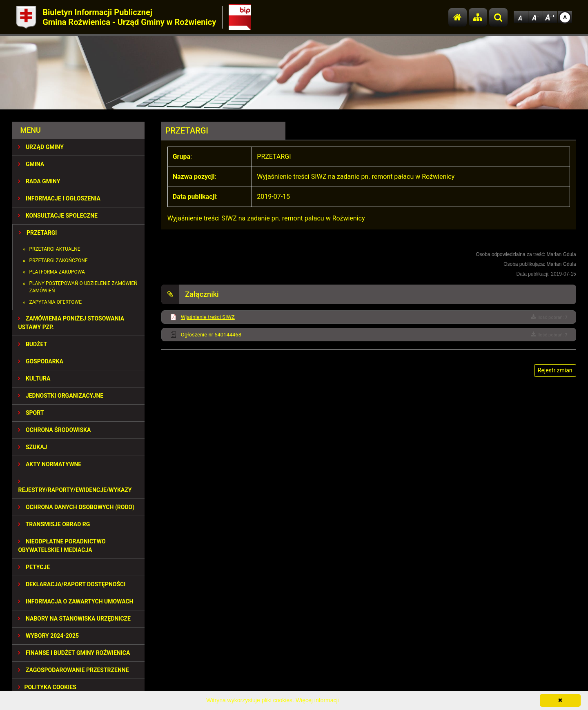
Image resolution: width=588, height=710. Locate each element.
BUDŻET (32, 344)
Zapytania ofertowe (55, 302)
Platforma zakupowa (57, 272)
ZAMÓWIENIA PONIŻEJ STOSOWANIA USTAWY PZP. (71, 323)
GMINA (31, 164)
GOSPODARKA (41, 361)
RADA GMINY (39, 181)
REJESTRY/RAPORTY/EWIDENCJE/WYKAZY (75, 486)
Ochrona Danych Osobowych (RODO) (76, 507)
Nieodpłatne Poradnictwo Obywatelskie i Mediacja (62, 546)
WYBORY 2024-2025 (48, 636)
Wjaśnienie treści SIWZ (208, 317)
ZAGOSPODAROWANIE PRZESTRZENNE (73, 670)
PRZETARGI (38, 233)
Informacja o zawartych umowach (76, 601)
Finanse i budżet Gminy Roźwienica (74, 653)
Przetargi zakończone (58, 260)
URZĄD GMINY (41, 147)
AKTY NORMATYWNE (50, 464)
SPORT (31, 413)
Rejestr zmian (555, 370)
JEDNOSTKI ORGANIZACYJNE (61, 396)
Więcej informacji (317, 700)
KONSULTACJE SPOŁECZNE (58, 216)
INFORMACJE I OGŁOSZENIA (59, 198)
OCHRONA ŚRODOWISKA (54, 430)
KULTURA (34, 378)
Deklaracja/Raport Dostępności (72, 584)
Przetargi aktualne (55, 249)
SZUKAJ (32, 447)
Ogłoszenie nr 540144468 (211, 335)
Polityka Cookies (47, 687)
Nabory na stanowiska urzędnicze (74, 619)
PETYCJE (34, 567)
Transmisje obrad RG (54, 524)
